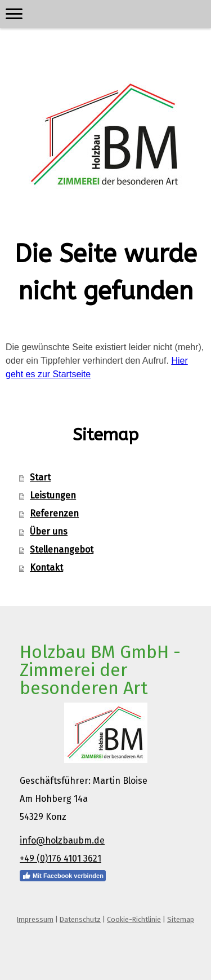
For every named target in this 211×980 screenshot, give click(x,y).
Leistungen (53, 495)
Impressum (35, 919)
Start (40, 477)
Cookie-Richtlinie (134, 919)
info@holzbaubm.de (62, 840)
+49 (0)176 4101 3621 (60, 858)
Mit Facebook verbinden (63, 876)
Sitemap (181, 919)
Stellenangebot (62, 549)
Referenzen (54, 513)
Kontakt (46, 568)
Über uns (49, 531)
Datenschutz (80, 919)
